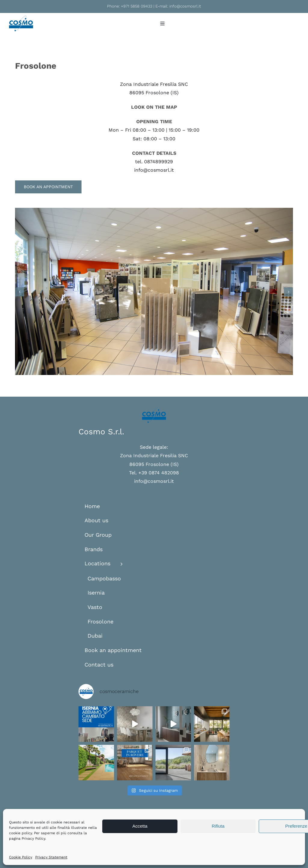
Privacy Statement (51, 857)
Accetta (140, 826)
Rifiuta (218, 826)
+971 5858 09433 (137, 6)
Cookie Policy (21, 857)
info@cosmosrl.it (185, 6)
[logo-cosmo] (21, 18)
